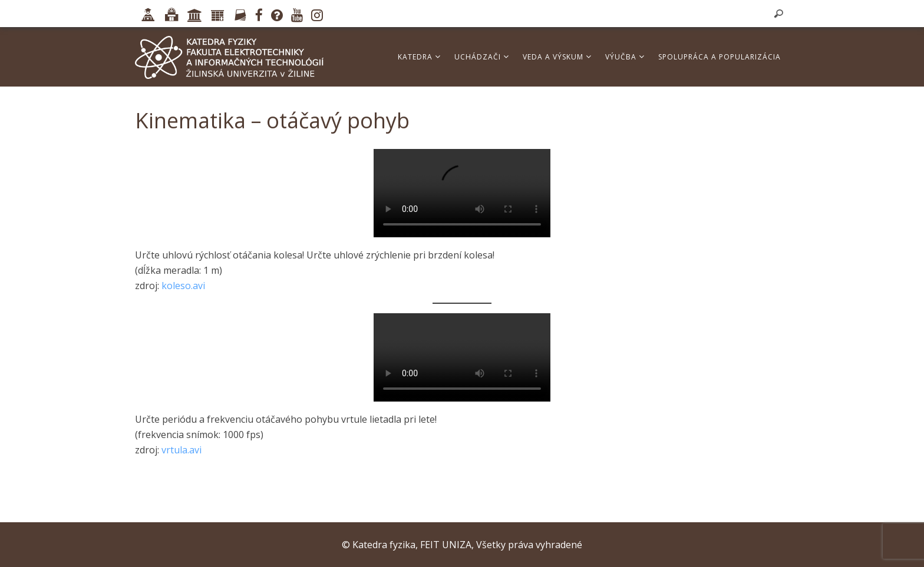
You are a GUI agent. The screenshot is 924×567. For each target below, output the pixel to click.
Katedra (419, 57)
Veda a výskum (557, 57)
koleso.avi (183, 286)
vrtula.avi (181, 450)
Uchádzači (482, 57)
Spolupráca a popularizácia (720, 57)
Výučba (625, 57)
